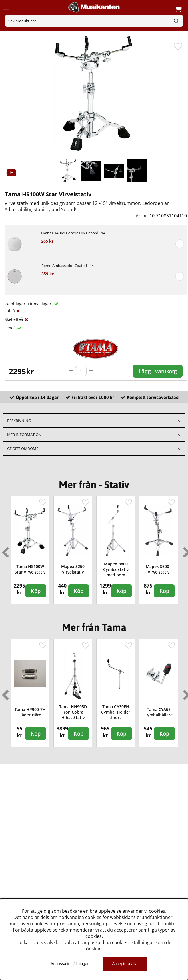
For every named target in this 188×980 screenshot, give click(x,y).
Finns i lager (40, 304)
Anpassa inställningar (70, 964)
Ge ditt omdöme (23, 449)
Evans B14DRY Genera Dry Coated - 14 (73, 233)
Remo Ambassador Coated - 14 (68, 266)
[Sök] (94, 21)
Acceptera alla (125, 964)
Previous (4, 550)
